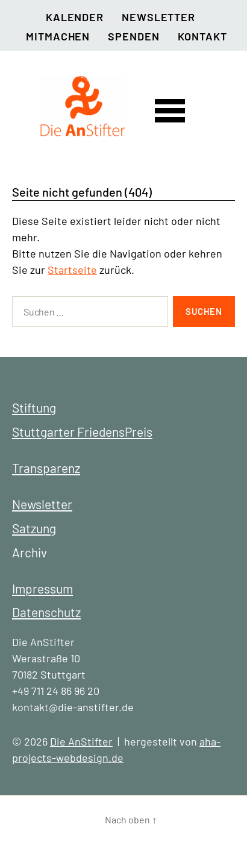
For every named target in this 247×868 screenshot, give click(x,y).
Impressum (42, 588)
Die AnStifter (81, 741)
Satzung (34, 528)
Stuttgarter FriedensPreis (82, 432)
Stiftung (34, 407)
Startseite (72, 270)
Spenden (133, 36)
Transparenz (46, 468)
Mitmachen (58, 36)
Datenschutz (46, 612)
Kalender (75, 17)
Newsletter (158, 17)
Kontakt (202, 36)
